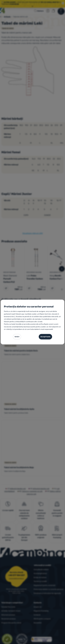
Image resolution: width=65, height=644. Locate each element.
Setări (17, 337)
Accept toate (45, 337)
